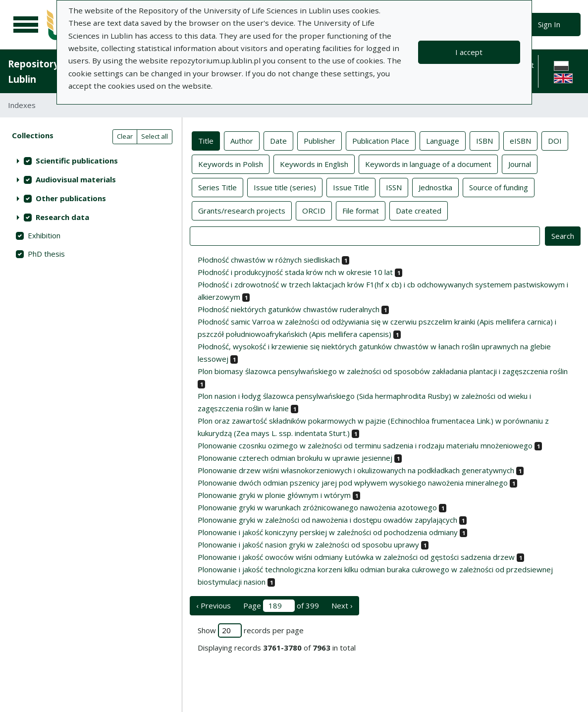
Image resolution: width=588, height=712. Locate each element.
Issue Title (351, 187)
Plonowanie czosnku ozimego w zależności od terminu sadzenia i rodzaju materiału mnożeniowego (365, 445)
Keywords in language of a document (428, 164)
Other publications (71, 198)
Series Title (217, 187)
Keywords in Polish (231, 164)
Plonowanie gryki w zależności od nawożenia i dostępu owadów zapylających (327, 520)
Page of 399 (281, 606)
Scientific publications (77, 161)
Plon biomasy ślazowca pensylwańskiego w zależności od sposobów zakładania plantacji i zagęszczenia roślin (383, 371)
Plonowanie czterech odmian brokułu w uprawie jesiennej (295, 458)
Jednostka (435, 187)
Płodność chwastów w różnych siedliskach (269, 260)
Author (242, 140)
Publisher (320, 140)
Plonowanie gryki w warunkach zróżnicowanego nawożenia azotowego (317, 507)
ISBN (484, 140)
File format (361, 210)
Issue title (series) (285, 187)
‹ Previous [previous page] (214, 605)
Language (443, 140)
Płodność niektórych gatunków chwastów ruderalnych (289, 309)
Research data (62, 217)
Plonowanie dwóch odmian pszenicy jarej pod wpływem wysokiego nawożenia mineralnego (353, 483)
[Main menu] (26, 25)
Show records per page (251, 630)
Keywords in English (314, 164)
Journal (520, 164)
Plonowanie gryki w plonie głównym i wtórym (274, 495)
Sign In (549, 24)
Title (206, 140)
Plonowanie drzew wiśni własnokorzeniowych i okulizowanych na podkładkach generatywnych (356, 470)
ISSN (394, 187)
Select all (155, 136)
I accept (469, 52)
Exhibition (44, 235)
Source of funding (499, 187)
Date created (419, 210)
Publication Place (381, 140)
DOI (555, 140)
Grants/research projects (242, 210)
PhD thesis (46, 254)
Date (278, 140)
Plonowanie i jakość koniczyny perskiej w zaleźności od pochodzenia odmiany (328, 532)
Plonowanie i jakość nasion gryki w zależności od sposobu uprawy (308, 545)
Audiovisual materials (76, 179)
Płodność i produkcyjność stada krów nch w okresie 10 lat (295, 272)
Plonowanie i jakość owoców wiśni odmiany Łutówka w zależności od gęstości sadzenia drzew (356, 557)
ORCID (314, 210)
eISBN (520, 140)
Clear (125, 136)
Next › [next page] (342, 605)
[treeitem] (91, 161)
